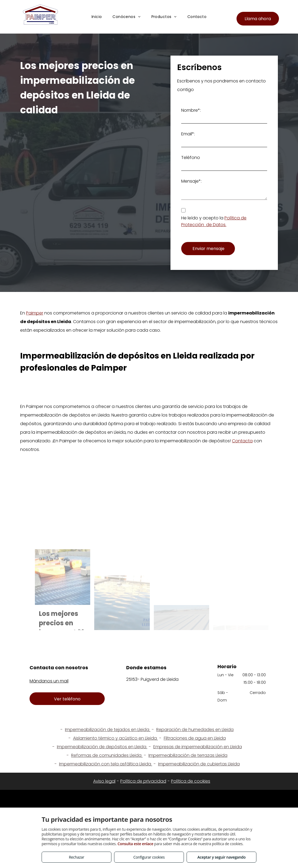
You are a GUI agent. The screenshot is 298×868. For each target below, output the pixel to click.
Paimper (35, 313)
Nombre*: (191, 110)
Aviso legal (104, 781)
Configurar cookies (149, 857)
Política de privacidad (143, 781)
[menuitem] (97, 17)
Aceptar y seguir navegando (221, 857)
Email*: (188, 134)
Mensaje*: (191, 181)
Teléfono (191, 158)
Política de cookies (191, 781)
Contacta (242, 441)
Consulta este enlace (135, 844)
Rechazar (76, 857)
